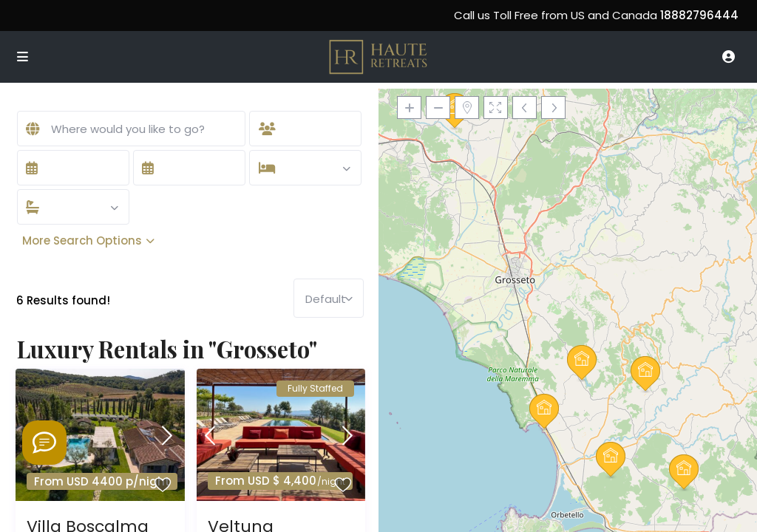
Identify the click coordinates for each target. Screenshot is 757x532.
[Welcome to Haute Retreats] (44, 443)
